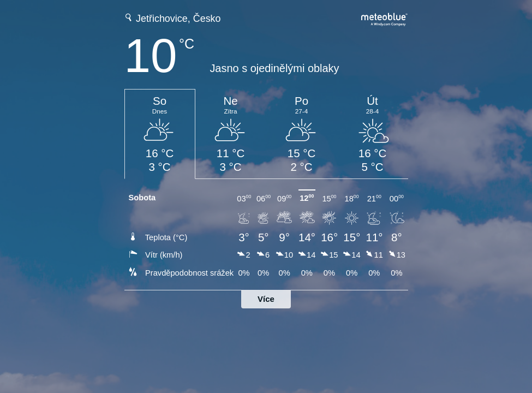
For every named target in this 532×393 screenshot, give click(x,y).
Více (266, 299)
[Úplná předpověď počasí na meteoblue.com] (385, 18)
